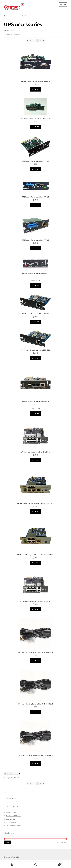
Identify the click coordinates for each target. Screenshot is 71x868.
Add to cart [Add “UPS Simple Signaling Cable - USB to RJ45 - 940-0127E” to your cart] (36, 763)
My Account (12, 865)
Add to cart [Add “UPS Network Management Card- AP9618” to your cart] (36, 205)
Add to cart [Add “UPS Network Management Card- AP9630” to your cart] (36, 322)
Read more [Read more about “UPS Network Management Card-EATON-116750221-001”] (36, 563)
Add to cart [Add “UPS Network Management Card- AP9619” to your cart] (36, 248)
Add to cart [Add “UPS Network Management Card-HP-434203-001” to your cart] (36, 609)
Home (8, 16)
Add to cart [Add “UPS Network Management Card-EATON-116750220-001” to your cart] (36, 511)
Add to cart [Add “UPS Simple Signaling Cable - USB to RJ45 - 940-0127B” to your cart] (36, 660)
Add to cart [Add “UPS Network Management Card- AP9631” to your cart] (36, 414)
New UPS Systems (11, 813)
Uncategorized (10, 819)
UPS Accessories (16, 16)
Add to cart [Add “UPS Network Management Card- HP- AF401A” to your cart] (36, 460)
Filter (7, 842)
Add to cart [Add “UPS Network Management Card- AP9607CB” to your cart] (36, 89)
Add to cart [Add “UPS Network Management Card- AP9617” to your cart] (36, 169)
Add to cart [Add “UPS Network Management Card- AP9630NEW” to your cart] (36, 358)
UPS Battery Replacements (14, 826)
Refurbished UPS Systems (14, 816)
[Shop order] (12, 30)
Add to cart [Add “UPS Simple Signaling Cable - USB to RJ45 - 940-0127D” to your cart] (36, 712)
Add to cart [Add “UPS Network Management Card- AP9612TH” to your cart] (36, 127)
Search (35, 865)
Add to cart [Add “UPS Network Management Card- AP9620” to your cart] (36, 285)
